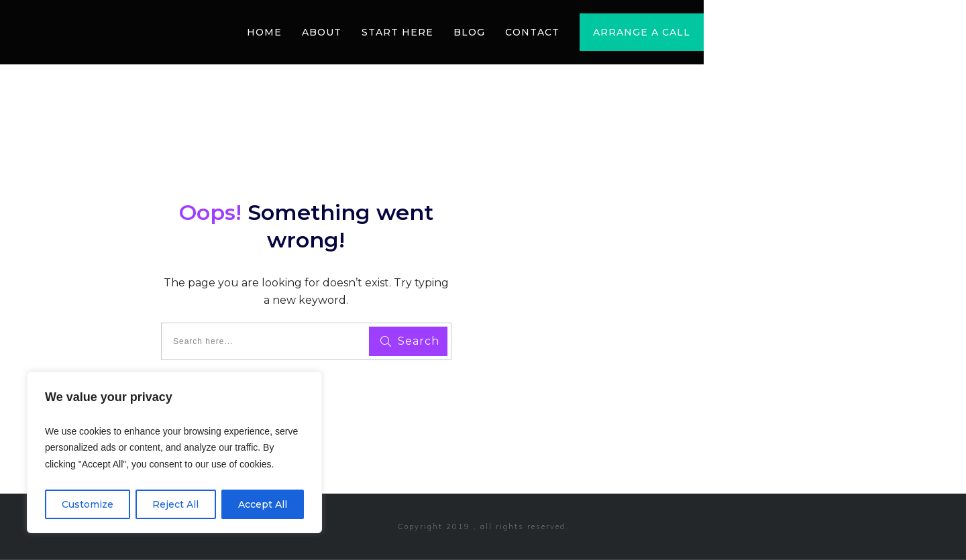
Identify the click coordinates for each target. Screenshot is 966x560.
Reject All (175, 504)
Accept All (263, 504)
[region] (174, 453)
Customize (88, 504)
